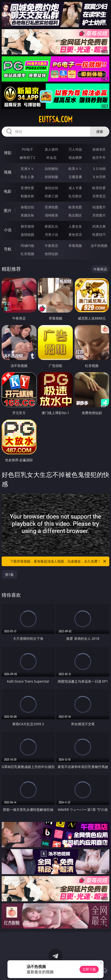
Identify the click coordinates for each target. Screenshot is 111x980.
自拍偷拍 (51, 169)
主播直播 (75, 177)
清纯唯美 (51, 215)
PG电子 (28, 149)
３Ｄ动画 (99, 169)
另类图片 (99, 215)
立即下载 (89, 969)
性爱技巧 (99, 234)
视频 (8, 172)
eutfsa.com (55, 119)
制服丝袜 (27, 196)
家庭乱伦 (51, 226)
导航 (8, 249)
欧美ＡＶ (75, 169)
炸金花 (51, 157)
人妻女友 (75, 226)
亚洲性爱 (27, 188)
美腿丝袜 (27, 215)
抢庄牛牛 (99, 157)
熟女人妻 (27, 177)
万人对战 (75, 149)
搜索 (100, 131)
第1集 (9, 574)
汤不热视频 (99, 246)
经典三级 (51, 196)
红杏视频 (27, 254)
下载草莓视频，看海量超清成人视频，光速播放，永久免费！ (59, 561)
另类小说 (51, 234)
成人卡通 (75, 188)
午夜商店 (51, 246)
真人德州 (51, 149)
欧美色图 (75, 207)
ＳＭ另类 (99, 177)
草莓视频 (75, 246)
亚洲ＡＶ (27, 169)
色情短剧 (51, 254)
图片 (8, 211)
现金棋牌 (75, 157)
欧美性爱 (99, 188)
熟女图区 (75, 215)
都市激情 (27, 226)
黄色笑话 (75, 234)
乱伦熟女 (75, 196)
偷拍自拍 (51, 188)
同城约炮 (27, 246)
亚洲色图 (51, 207)
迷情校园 (27, 234)
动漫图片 (99, 207)
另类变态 (99, 196)
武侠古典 (99, 226)
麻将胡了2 (27, 157)
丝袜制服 (51, 177)
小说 (8, 230)
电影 (8, 191)
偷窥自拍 (27, 207)
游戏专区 (99, 149)
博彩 (8, 153)
